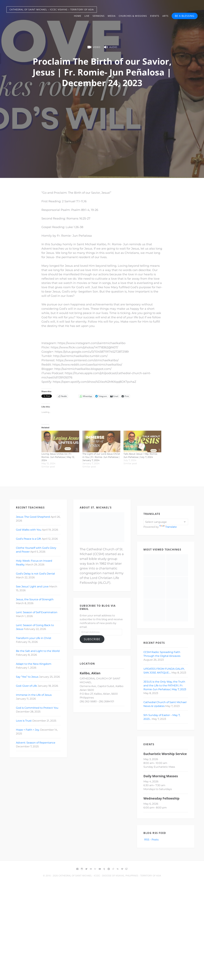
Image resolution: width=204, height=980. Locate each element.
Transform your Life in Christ (34, 638)
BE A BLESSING (185, 16)
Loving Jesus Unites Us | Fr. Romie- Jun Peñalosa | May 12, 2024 (58, 457)
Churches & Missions (133, 16)
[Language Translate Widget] (166, 522)
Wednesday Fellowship (161, 798)
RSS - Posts (151, 840)
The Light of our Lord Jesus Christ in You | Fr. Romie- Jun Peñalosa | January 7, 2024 (101, 457)
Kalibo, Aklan (90, 673)
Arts (165, 16)
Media (112, 16)
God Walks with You (29, 530)
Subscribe (92, 639)
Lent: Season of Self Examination (37, 612)
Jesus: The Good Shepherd (33, 517)
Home (78, 16)
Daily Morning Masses (161, 776)
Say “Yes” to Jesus (27, 677)
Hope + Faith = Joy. (28, 730)
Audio (110, 47)
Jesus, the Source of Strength (35, 599)
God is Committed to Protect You (37, 708)
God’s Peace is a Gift (29, 539)
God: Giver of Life (26, 686)
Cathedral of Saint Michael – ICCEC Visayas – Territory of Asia (52, 9)
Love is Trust (24, 721)
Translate (168, 527)
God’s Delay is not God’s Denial (35, 574)
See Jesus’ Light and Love (32, 587)
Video (94, 47)
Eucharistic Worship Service (165, 754)
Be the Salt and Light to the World (38, 651)
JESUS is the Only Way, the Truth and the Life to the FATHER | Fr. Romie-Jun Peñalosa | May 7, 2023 (165, 686)
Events (155, 16)
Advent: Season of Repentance (36, 743)
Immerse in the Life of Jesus (34, 695)
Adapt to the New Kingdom (34, 664)
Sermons (99, 16)
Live (87, 16)
